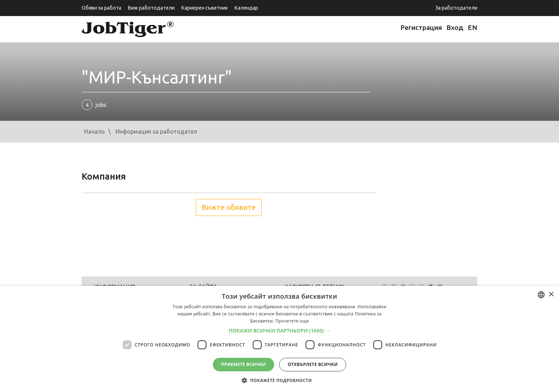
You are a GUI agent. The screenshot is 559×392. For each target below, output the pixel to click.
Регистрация (421, 27)
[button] (280, 331)
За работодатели (456, 8)
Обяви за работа (101, 8)
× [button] (551, 295)
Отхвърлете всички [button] (313, 364)
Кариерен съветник (204, 8)
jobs (94, 105)
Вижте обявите (229, 207)
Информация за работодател (156, 131)
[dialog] (279, 339)
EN (473, 27)
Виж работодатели (151, 8)
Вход (455, 27)
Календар (246, 8)
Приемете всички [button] (243, 364)
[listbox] (541, 295)
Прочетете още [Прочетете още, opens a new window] (292, 321)
